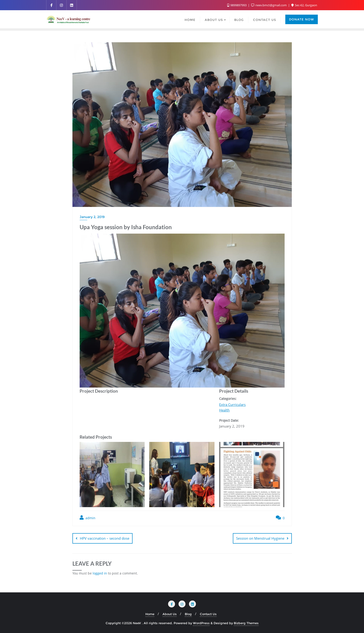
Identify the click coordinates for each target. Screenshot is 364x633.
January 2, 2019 (92, 217)
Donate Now (302, 19)
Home (150, 614)
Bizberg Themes (246, 623)
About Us (170, 614)
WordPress (201, 623)
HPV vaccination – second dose (105, 538)
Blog (188, 614)
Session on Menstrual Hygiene (260, 538)
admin (88, 518)
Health (224, 410)
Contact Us (208, 614)
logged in (100, 573)
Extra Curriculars (232, 405)
